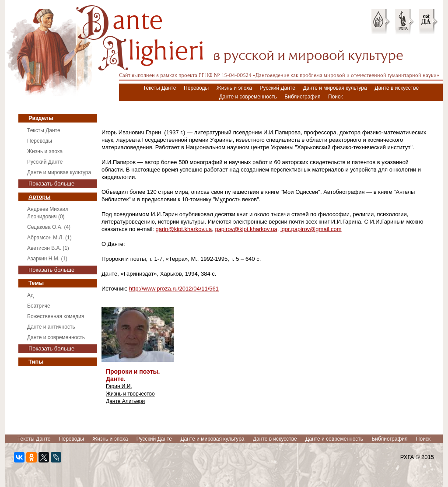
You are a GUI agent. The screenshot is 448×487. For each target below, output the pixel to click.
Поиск (335, 97)
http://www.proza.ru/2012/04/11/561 (174, 289)
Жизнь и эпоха (234, 88)
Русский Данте (278, 88)
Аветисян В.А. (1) (48, 248)
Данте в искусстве (397, 88)
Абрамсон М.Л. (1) (49, 238)
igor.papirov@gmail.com (311, 229)
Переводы (196, 88)
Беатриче (39, 306)
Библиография (302, 97)
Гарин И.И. (119, 386)
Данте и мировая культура (335, 88)
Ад (30, 295)
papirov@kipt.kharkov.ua (246, 229)
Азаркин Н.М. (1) (47, 259)
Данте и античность (51, 327)
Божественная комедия (56, 316)
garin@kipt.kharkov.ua (184, 229)
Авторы (39, 197)
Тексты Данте (160, 88)
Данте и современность (248, 97)
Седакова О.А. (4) (49, 227)
